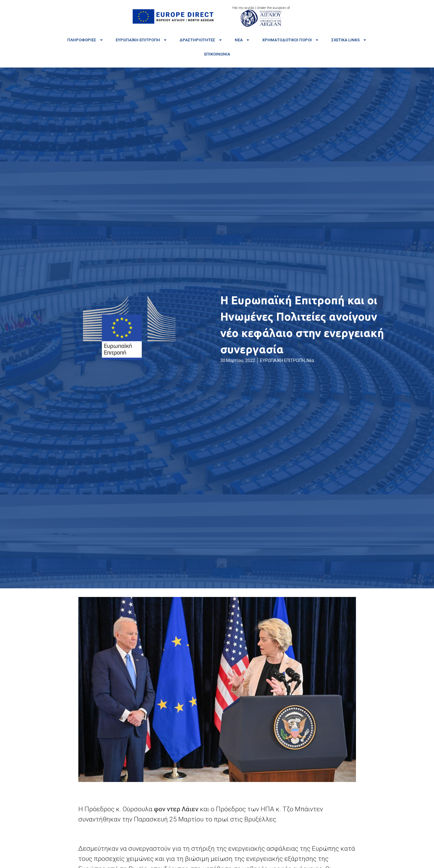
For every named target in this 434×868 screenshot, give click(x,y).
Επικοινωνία (217, 54)
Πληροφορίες (85, 40)
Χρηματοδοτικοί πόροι (291, 40)
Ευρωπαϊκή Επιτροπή (141, 40)
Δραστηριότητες (201, 40)
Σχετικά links (349, 40)
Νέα (242, 40)
